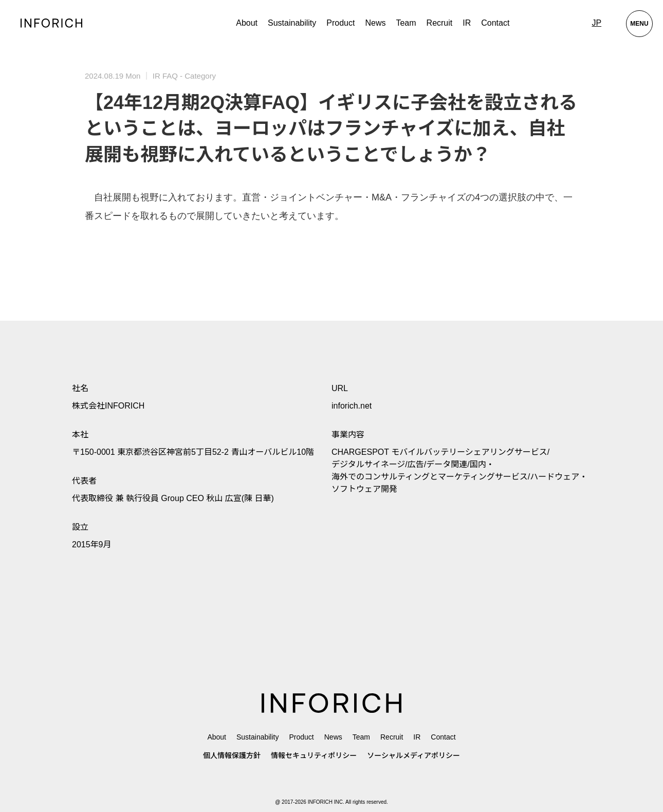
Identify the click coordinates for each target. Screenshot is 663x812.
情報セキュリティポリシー (314, 755)
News (375, 23)
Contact (495, 23)
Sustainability (292, 23)
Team (406, 23)
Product (301, 737)
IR (467, 23)
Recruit (440, 23)
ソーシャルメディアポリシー (413, 755)
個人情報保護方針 (232, 755)
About (247, 23)
